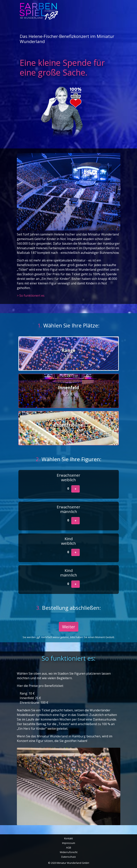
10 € (68, 354)
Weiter (69, 627)
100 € (68, 428)
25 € (68, 391)
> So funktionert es (31, 296)
